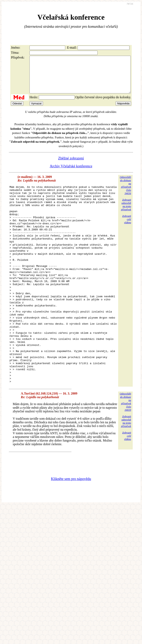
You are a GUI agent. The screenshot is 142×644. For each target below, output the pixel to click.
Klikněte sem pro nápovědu (71, 526)
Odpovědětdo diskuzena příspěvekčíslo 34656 (125, 192)
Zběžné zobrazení (71, 166)
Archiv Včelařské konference (71, 173)
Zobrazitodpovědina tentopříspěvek (126, 212)
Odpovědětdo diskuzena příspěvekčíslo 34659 (125, 449)
